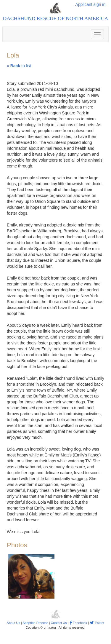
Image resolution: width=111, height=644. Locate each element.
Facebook (78, 623)
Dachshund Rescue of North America (56, 18)
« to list (19, 66)
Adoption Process (35, 623)
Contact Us (59, 623)
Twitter (97, 623)
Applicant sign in (90, 4)
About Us (13, 623)
